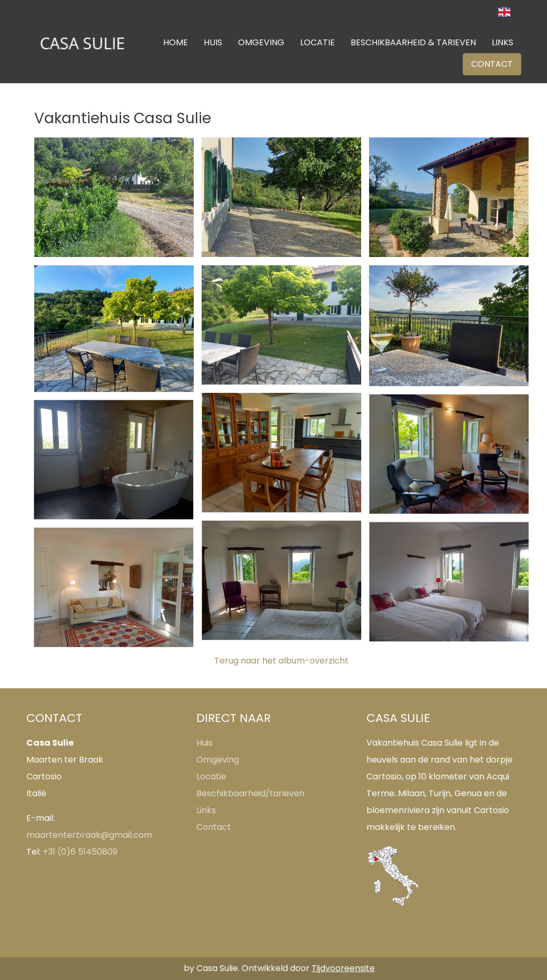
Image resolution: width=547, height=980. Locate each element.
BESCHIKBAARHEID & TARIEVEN (413, 42)
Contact (214, 827)
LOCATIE (317, 42)
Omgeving (218, 760)
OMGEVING (261, 42)
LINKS (503, 42)
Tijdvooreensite (343, 968)
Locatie (211, 776)
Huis (205, 743)
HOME (176, 42)
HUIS (213, 42)
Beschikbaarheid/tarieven (250, 793)
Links (206, 810)
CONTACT (492, 64)
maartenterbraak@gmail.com (89, 835)
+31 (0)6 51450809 (80, 852)
